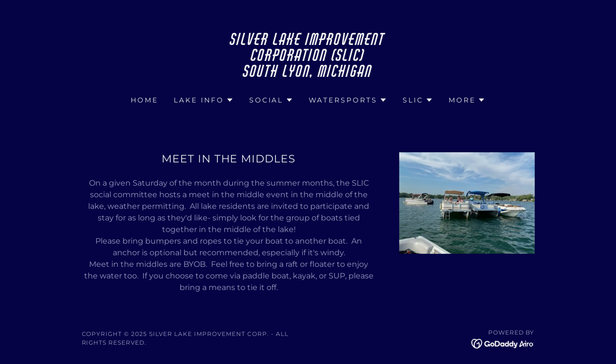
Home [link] (144, 100)
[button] (204, 100)
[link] (308, 74)
